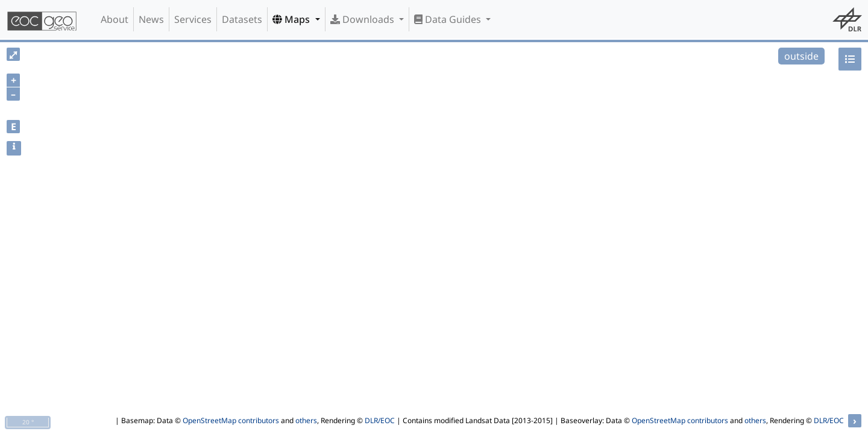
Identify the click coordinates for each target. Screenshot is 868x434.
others (306, 420)
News (151, 19)
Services (193, 19)
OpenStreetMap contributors (231, 420)
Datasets (242, 19)
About (115, 19)
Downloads (363, 19)
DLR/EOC (380, 420)
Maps (292, 19)
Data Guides (449, 19)
